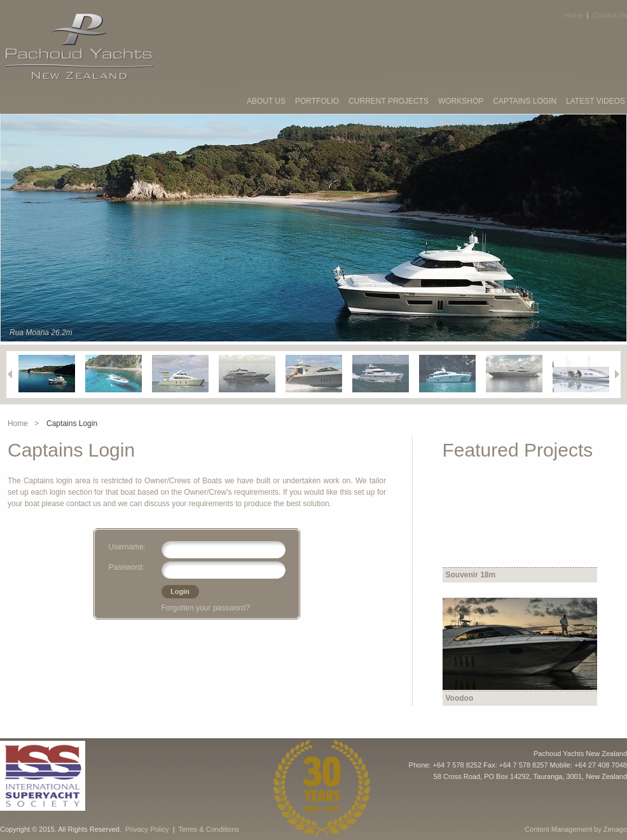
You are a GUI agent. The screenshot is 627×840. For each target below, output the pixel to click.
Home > (23, 423)
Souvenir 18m (471, 575)
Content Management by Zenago (576, 829)
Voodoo (460, 698)
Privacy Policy (147, 829)
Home (573, 15)
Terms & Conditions (208, 829)
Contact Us (610, 15)
